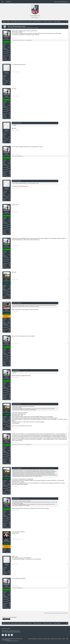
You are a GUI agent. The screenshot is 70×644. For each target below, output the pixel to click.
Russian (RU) (40, 639)
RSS (67, 639)
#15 (67, 486)
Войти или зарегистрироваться (61, 2)
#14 (67, 442)
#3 (67, 96)
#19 (67, 586)
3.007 (9, 319)
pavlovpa (7, 564)
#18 (67, 564)
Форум (8, 2)
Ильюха (25, 444)
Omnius (33, 28)
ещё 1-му (26, 40)
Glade (22, 40)
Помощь (59, 639)
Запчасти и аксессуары (18, 28)
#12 (67, 378)
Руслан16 (7, 72)
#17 (67, 539)
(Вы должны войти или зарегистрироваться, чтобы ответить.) (56, 613)
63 (10, 46)
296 (10, 44)
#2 (67, 72)
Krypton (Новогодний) (33, 639)
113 (10, 321)
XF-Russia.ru (8, 640)
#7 (67, 212)
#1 (67, 38)
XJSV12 (7, 310)
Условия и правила (46, 639)
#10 (67, 311)
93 (10, 287)
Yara (6, 280)
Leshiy (13, 40)
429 (10, 285)
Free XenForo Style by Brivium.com (12, 641)
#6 (67, 188)
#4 (67, 130)
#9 (67, 279)
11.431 (9, 549)
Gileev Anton (14, 444)
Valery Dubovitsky (18, 40)
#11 (67, 343)
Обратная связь (54, 639)
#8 (67, 246)
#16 (67, 510)
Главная (63, 639)
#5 (67, 154)
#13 (67, 428)
